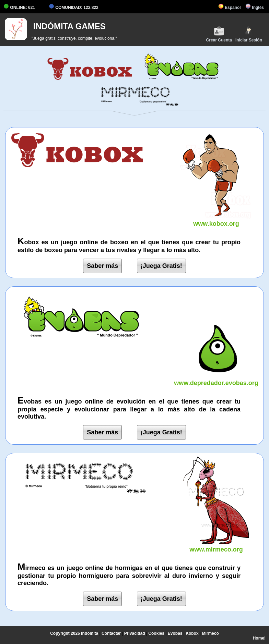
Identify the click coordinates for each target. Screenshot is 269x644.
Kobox (192, 633)
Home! (259, 638)
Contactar (111, 633)
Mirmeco (210, 633)
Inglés (255, 8)
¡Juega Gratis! (161, 266)
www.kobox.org (216, 220)
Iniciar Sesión (249, 34)
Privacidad (135, 633)
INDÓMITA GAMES (69, 26)
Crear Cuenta (219, 34)
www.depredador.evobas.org (216, 379)
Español (230, 8)
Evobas (175, 633)
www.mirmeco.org (216, 546)
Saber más (102, 266)
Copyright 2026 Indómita (74, 633)
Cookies (156, 633)
